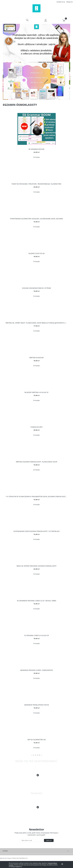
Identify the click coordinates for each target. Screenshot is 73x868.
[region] (36, 81)
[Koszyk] (64, 21)
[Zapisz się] (49, 841)
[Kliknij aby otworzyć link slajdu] (36, 81)
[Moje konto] (46, 21)
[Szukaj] (27, 21)
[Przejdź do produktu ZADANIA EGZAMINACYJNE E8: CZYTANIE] (36, 783)
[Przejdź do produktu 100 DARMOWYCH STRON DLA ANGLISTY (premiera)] (36, 815)
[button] (9, 21)
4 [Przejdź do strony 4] (39, 756)
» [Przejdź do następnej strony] (41, 756)
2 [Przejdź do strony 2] (36, 756)
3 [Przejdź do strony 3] (37, 756)
